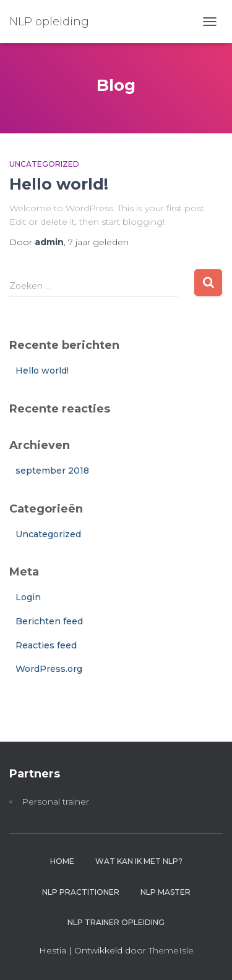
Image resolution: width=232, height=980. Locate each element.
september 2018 (52, 471)
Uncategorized (44, 164)
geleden (98, 242)
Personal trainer (55, 802)
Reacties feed (46, 645)
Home (62, 861)
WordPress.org (49, 669)
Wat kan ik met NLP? (139, 861)
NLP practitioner (81, 892)
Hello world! (59, 184)
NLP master (165, 892)
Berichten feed (49, 621)
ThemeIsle (171, 950)
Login (28, 597)
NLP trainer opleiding (116, 922)
